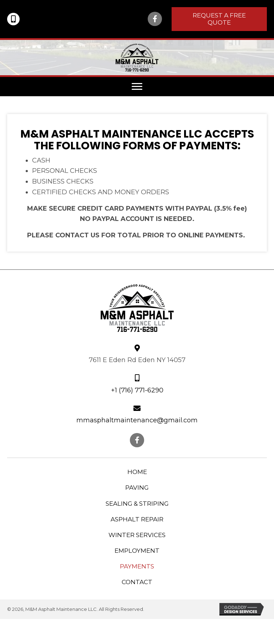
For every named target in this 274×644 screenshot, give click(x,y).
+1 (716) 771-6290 (137, 390)
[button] (155, 19)
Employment (137, 551)
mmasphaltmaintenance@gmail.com (137, 420)
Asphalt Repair (137, 519)
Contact (137, 582)
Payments (137, 566)
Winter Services (137, 535)
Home (137, 472)
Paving (137, 488)
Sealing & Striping (137, 504)
